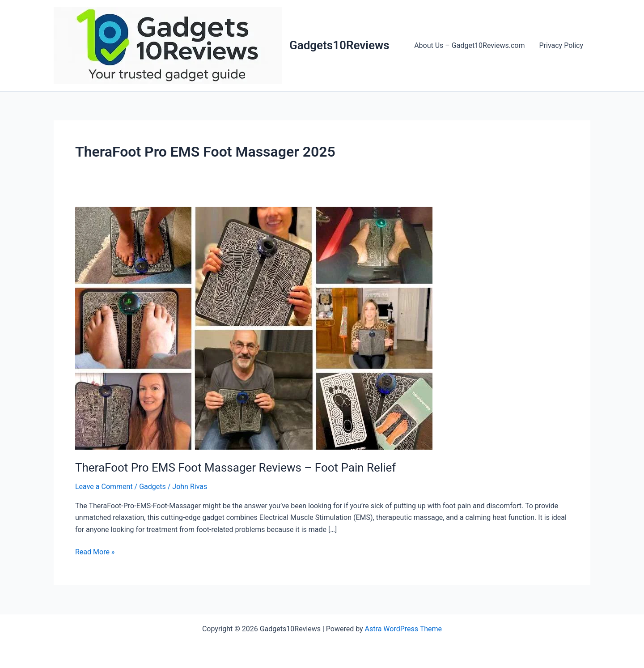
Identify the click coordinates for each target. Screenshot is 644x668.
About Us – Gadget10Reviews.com (469, 45)
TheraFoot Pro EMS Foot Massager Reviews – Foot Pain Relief (235, 468)
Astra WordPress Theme (403, 629)
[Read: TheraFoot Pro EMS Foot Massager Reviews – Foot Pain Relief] (254, 328)
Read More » (95, 552)
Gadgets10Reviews (339, 45)
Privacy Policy (561, 45)
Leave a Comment (104, 487)
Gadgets (153, 487)
